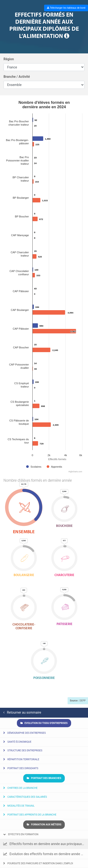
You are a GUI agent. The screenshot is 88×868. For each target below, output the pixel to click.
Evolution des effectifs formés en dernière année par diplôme (46, 854)
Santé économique (17, 742)
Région (9, 59)
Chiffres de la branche (20, 788)
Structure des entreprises (23, 751)
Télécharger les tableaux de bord (66, 8)
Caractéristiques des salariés (25, 797)
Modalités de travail (19, 806)
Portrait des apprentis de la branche (30, 815)
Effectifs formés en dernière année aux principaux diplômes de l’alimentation (46, 844)
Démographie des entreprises (25, 733)
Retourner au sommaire (22, 712)
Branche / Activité (17, 77)
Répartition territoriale (21, 759)
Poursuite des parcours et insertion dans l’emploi (38, 863)
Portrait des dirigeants (21, 768)
